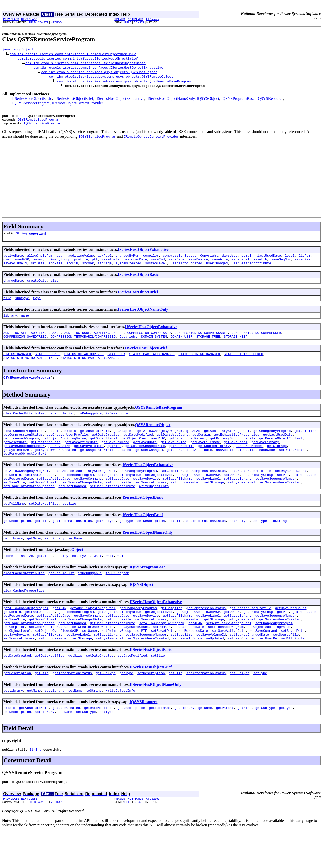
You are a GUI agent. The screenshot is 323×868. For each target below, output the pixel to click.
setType (260, 544)
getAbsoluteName (95, 444)
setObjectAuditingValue (119, 494)
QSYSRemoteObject (153, 438)
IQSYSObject (208, 99)
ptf (95, 265)
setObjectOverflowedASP (198, 494)
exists (70, 444)
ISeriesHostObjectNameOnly (143, 317)
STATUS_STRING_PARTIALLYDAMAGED (90, 369)
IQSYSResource (270, 99)
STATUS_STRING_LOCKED (244, 364)
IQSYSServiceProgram (31, 104)
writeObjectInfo (154, 508)
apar (60, 260)
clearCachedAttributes (24, 426)
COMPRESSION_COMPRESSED (149, 342)
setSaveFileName (178, 499)
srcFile (55, 269)
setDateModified (44, 526)
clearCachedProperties (24, 444)
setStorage (214, 503)
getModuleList (61, 426)
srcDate (38, 269)
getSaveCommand (115, 458)
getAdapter (123, 444)
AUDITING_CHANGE (46, 342)
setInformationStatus (206, 544)
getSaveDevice (173, 458)
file (7, 305)
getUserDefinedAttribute (189, 467)
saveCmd (158, 265)
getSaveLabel (236, 458)
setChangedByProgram (138, 490)
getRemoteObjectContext (281, 453)
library (10, 324)
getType (126, 544)
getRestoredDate (46, 458)
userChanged (217, 269)
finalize (25, 581)
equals (54, 444)
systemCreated (128, 269)
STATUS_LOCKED (48, 364)
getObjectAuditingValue (64, 453)
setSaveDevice (146, 499)
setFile (176, 544)
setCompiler (172, 490)
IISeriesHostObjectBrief (74, 99)
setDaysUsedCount (291, 490)
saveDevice (198, 265)
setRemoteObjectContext (25, 471)
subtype (22, 305)
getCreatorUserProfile (67, 449)
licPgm (304, 260)
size (54, 287)
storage (105, 269)
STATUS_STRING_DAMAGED (199, 364)
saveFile (220, 265)
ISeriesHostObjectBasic (138, 281)
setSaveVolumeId (44, 503)
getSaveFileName (205, 458)
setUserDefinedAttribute (112, 508)
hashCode (267, 467)
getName (34, 562)
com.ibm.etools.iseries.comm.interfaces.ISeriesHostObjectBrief (78, 59)
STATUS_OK (116, 364)
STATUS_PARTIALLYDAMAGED (152, 364)
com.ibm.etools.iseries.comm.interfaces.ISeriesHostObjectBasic (86, 64)
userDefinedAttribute (251, 269)
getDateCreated (106, 449)
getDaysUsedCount (172, 449)
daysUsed (230, 260)
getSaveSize (59, 462)
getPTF (249, 453)
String (21, 237)
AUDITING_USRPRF (109, 342)
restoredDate (135, 265)
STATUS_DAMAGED (17, 364)
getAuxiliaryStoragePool (227, 444)
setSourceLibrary (151, 503)
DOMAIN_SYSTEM (154, 346)
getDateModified (138, 449)
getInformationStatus (72, 544)
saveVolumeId (15, 269)
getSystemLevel (17, 467)
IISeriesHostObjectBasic (32, 99)
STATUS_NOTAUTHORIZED (84, 364)
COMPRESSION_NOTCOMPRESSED (256, 342)
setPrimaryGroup (258, 494)
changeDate (13, 287)
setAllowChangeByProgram (26, 490)
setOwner (232, 494)
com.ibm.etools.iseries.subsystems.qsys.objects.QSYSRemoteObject (111, 77)
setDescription (151, 544)
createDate (37, 287)
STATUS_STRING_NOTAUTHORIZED (30, 369)
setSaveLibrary (238, 499)
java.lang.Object (18, 50)
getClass (45, 581)
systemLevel (156, 269)
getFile (42, 544)
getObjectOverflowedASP (143, 453)
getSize (114, 462)
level (290, 260)
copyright (38, 237)
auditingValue (81, 260)
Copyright (209, 260)
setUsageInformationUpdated (29, 508)
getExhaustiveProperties (237, 449)
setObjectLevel (159, 494)
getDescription (17, 544)
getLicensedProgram (21, 453)
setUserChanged (72, 508)
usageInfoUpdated (186, 269)
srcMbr (88, 269)
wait (98, 581)
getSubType (106, 544)
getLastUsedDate (278, 449)
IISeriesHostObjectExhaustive (120, 99)
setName (75, 562)
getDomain (201, 449)
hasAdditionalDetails (235, 467)
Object (77, 574)
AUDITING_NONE (77, 342)
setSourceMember (185, 503)
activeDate (13, 260)
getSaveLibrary (265, 458)
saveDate (176, 265)
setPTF (283, 494)
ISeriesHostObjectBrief (138, 299)
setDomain (12, 494)
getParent (197, 453)
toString (279, 544)
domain (247, 260)
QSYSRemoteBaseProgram (38, 122)
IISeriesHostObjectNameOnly (170, 99)
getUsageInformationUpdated (106, 467)
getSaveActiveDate (81, 458)
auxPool (105, 260)
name (25, 324)
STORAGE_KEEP (236, 346)
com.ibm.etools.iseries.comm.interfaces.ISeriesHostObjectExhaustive (98, 68)
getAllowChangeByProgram (160, 444)
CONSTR (43, 23)
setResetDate (305, 494)
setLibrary (55, 562)
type (37, 305)
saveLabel (240, 265)
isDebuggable (90, 426)
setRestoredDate (18, 499)
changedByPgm (127, 260)
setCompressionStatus (206, 490)
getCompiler (306, 444)
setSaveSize (14, 503)
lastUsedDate (269, 260)
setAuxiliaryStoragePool (93, 490)
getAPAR (193, 444)
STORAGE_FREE (208, 346)
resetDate (111, 265)
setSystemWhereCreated (280, 503)
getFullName (14, 526)
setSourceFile (118, 503)
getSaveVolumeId (89, 462)
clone (8, 581)
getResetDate (15, 458)
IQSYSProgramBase (238, 99)
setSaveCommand (88, 499)
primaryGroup (59, 265)
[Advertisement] (161, 181)
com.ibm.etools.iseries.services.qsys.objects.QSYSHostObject (99, 73)
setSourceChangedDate (82, 503)
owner (38, 265)
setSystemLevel (241, 503)
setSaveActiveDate (54, 499)
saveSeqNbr (281, 265)
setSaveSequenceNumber (276, 499)
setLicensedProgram (76, 494)
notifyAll (81, 581)
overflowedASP (16, 265)
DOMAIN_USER (181, 346)
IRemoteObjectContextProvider (77, 104)
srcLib (72, 269)
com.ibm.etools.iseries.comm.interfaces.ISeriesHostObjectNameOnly (73, 55)
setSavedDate (118, 499)
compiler (151, 260)
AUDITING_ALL (15, 342)
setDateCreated (293, 467)
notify (62, 581)
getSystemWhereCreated (56, 467)
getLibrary (13, 562)
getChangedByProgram (272, 444)
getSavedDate (145, 458)
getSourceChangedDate (145, 462)
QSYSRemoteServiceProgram (27, 389)
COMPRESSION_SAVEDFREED (25, 346)
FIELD (32, 23)
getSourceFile (181, 462)
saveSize (303, 265)
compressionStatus (180, 260)
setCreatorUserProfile (250, 490)
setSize (69, 526)
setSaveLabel (208, 499)
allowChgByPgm (40, 260)
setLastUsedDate (40, 494)
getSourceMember (248, 462)
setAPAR (59, 490)
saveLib (260, 265)
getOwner (176, 453)
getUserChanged (149, 467)
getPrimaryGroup (225, 453)
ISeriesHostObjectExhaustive (143, 253)
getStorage (277, 462)
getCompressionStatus (23, 449)
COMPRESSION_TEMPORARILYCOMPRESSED (83, 346)
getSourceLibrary (214, 462)
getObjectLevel (104, 453)
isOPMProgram (118, 426)
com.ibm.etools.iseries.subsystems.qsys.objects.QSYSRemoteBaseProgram (124, 82)
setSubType (239, 544)
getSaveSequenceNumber (24, 462)
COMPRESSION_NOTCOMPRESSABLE (201, 342)
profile (81, 265)
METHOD (56, 23)
